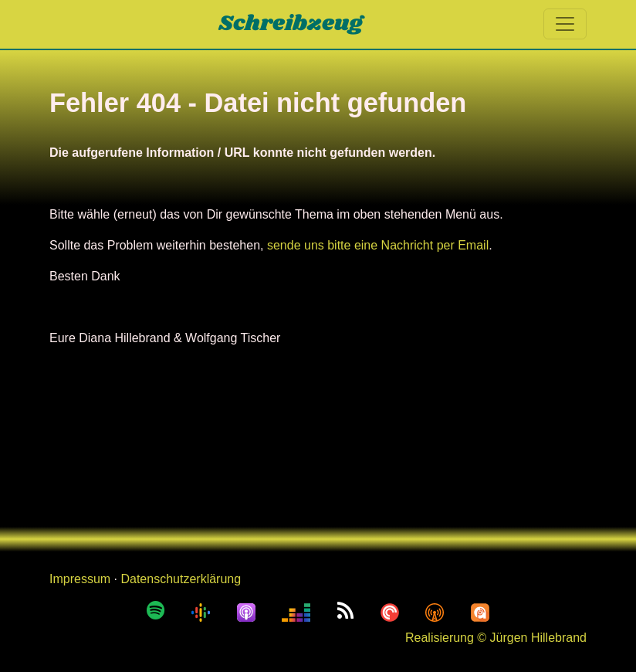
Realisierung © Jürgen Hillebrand (496, 638)
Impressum (80, 579)
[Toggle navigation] (565, 24)
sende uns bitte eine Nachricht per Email (378, 245)
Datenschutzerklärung (181, 579)
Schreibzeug (291, 24)
